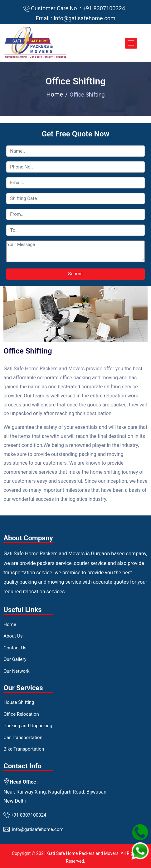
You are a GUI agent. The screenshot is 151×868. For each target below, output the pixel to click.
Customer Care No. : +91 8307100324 (78, 8)
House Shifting (19, 702)
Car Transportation (23, 738)
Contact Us (15, 648)
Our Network (16, 671)
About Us (13, 636)
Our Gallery (15, 659)
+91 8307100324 (29, 815)
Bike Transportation (24, 749)
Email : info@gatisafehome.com (75, 18)
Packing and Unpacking (28, 726)
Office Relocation (21, 714)
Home (55, 94)
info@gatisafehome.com (38, 829)
